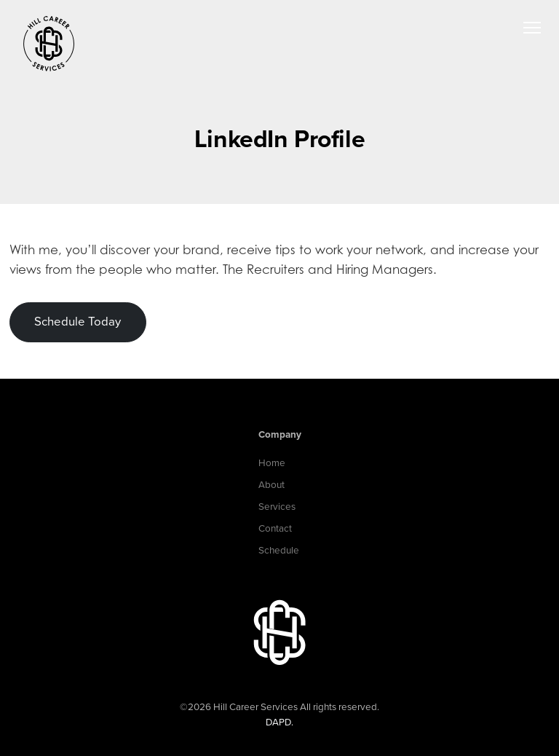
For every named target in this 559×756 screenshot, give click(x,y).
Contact (275, 529)
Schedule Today (78, 322)
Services (277, 507)
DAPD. (279, 722)
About (271, 485)
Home (272, 463)
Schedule (279, 551)
